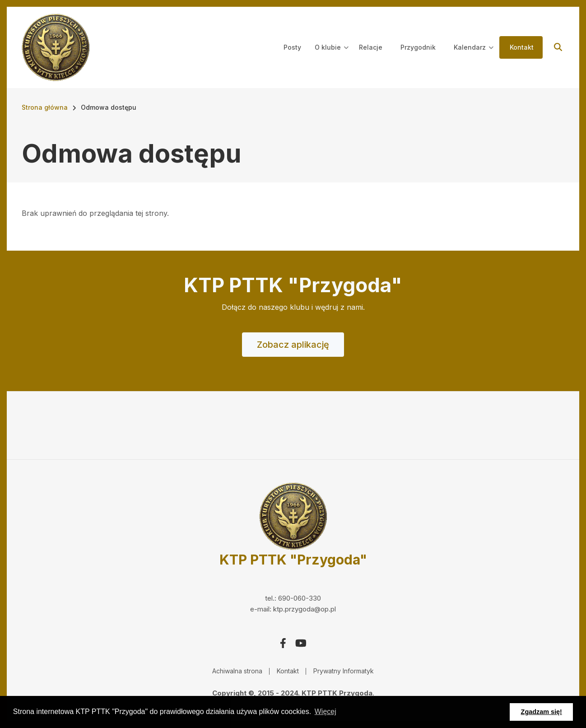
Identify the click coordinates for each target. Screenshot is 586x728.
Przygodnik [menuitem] (418, 47)
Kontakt (288, 671)
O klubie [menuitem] (332, 56)
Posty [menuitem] (292, 47)
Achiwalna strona (237, 671)
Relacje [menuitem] (371, 47)
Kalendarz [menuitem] (474, 56)
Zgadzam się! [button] (542, 712)
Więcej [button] (326, 712)
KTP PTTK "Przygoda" (293, 560)
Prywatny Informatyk (344, 671)
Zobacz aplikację (293, 345)
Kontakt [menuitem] (522, 47)
